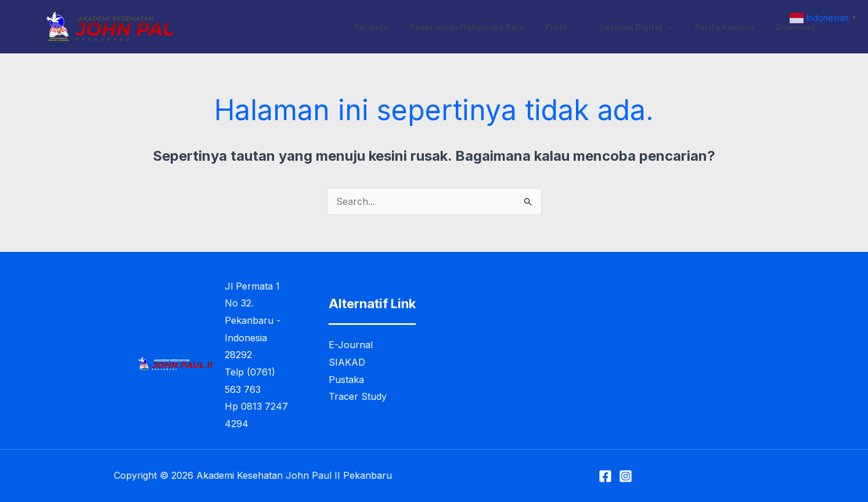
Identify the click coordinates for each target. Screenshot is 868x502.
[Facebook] (605, 476)
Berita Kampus (730, 27)
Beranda (393, 27)
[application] (587, 27)
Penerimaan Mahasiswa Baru (485, 27)
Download (797, 27)
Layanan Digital (647, 27)
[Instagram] (626, 476)
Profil (576, 27)
